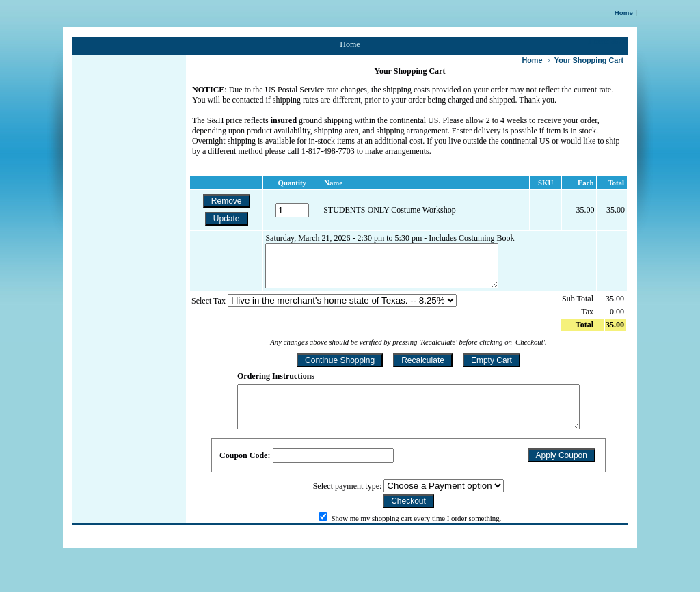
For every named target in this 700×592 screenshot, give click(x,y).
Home (624, 13)
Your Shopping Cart (589, 60)
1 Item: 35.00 (608, 41)
